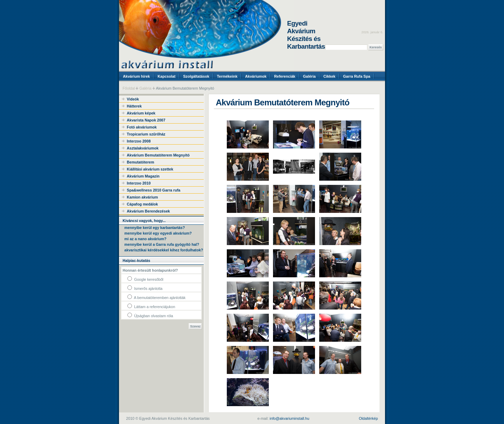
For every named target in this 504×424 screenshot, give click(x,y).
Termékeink (227, 76)
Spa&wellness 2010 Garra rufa (153, 190)
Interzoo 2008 (139, 141)
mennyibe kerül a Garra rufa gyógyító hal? (162, 244)
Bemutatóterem (140, 162)
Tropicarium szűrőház (146, 134)
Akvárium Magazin (143, 176)
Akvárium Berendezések (148, 211)
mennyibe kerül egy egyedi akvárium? (158, 233)
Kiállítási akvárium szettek (150, 169)
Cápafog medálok (142, 204)
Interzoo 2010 (139, 183)
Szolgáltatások (196, 76)
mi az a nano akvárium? (145, 239)
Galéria (309, 76)
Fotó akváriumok (142, 127)
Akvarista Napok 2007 (146, 120)
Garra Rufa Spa (357, 76)
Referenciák (285, 76)
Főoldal (129, 88)
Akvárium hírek (136, 76)
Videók (133, 99)
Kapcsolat (166, 76)
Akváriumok (256, 76)
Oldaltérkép (368, 418)
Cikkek (329, 76)
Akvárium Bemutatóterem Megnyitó (158, 155)
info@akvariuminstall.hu (289, 418)
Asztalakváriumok (143, 148)
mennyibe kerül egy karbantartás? (155, 228)
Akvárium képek (141, 113)
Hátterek (134, 106)
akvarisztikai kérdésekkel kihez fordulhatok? (164, 250)
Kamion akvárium (142, 197)
